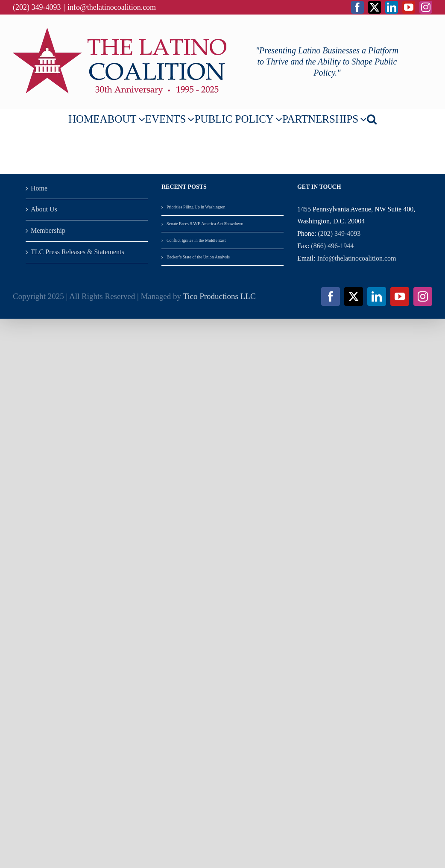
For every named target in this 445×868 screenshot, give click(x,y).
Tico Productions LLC (219, 296)
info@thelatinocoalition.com (112, 7)
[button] (372, 119)
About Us (44, 209)
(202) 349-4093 (339, 233)
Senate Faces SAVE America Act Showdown (205, 224)
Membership (48, 230)
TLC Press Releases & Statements (78, 252)
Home (39, 188)
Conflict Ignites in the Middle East (196, 240)
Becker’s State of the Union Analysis (199, 257)
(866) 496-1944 (332, 246)
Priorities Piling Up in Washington (196, 207)
